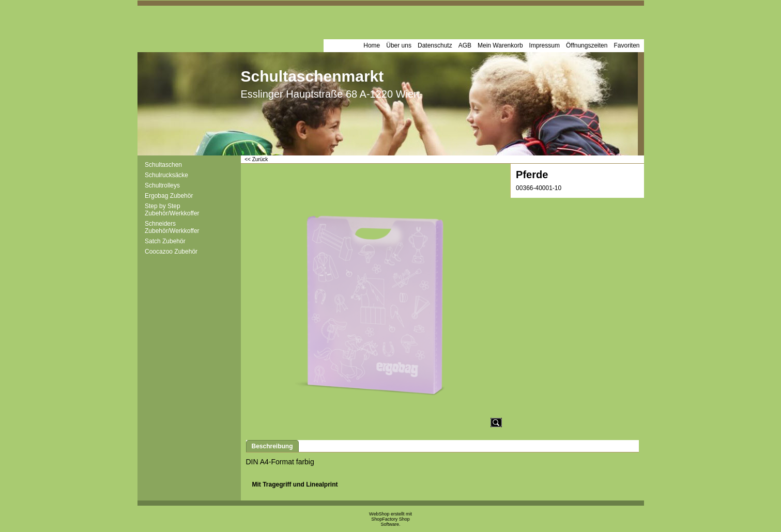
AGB (465, 45)
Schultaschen (163, 165)
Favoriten (626, 45)
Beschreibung (272, 446)
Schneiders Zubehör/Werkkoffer (172, 227)
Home (372, 45)
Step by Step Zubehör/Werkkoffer (172, 210)
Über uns (399, 45)
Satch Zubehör (165, 241)
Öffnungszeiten (587, 45)
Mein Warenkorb (500, 45)
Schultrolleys (162, 185)
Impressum (545, 45)
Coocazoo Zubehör (171, 252)
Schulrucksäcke (166, 175)
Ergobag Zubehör (169, 196)
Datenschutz (435, 45)
